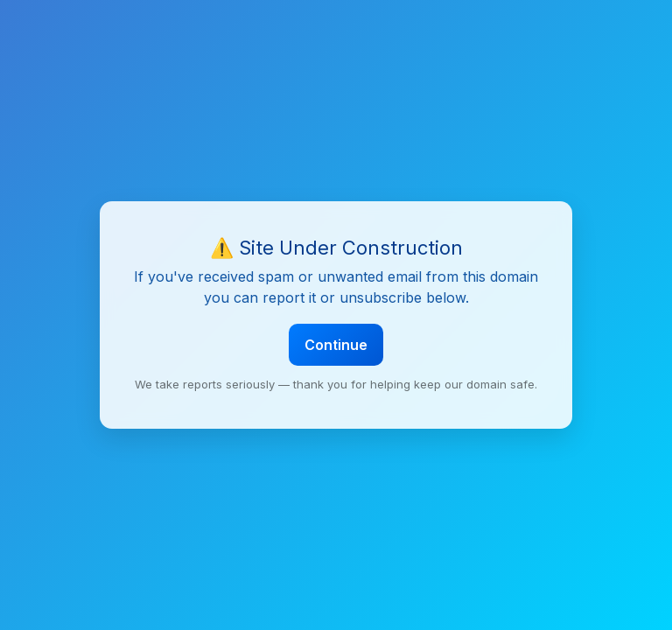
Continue (336, 345)
